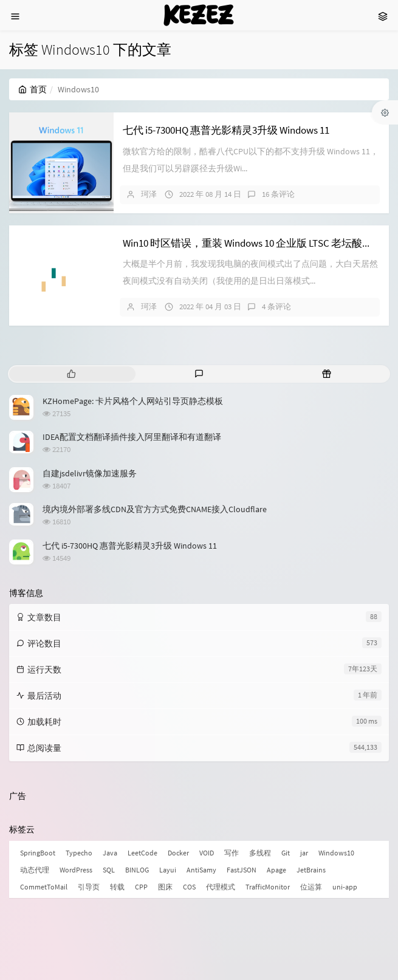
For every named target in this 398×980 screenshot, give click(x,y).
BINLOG (137, 870)
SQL (109, 870)
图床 (165, 887)
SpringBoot (38, 853)
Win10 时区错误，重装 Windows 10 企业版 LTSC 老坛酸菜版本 (258, 243)
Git (286, 853)
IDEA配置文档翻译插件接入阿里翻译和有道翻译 (132, 437)
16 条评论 (278, 194)
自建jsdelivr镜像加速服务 (90, 473)
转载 (117, 887)
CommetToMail (44, 887)
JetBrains (311, 870)
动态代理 (35, 870)
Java (110, 853)
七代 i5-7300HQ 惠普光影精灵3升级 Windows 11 (226, 130)
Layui (168, 870)
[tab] (72, 374)
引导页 (89, 887)
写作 (232, 853)
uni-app (345, 887)
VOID (207, 853)
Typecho (79, 853)
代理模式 (221, 887)
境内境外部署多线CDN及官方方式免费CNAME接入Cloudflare (155, 509)
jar (304, 853)
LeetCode (142, 853)
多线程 (260, 853)
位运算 (311, 887)
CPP (141, 887)
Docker (178, 853)
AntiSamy (201, 870)
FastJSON (242, 870)
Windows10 (336, 853)
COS (189, 887)
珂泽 (149, 194)
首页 (33, 89)
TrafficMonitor (268, 887)
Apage (276, 870)
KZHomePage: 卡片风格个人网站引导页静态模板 (133, 401)
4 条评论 (276, 307)
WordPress (76, 870)
